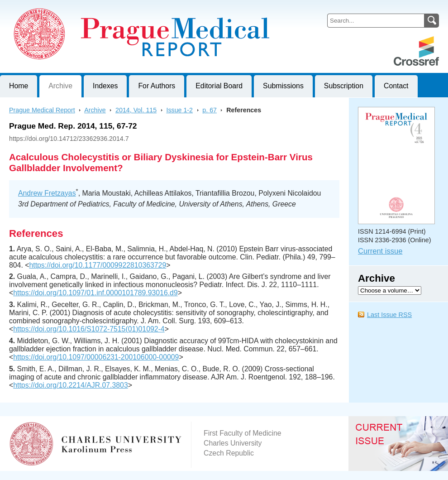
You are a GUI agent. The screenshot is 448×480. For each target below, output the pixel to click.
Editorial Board (219, 86)
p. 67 (210, 110)
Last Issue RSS (389, 315)
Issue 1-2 (179, 110)
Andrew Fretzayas (47, 193)
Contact (396, 86)
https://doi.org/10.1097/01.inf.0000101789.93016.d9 (95, 293)
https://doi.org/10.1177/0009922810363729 (98, 265)
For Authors (157, 86)
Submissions (283, 86)
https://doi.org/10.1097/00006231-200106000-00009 (96, 357)
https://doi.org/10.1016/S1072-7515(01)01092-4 (89, 329)
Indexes (105, 86)
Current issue (380, 251)
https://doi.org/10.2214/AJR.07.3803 (70, 385)
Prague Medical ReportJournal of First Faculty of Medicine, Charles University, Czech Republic (111, 7)
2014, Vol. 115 (136, 110)
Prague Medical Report (42, 110)
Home (19, 86)
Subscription (344, 86)
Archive (60, 86)
